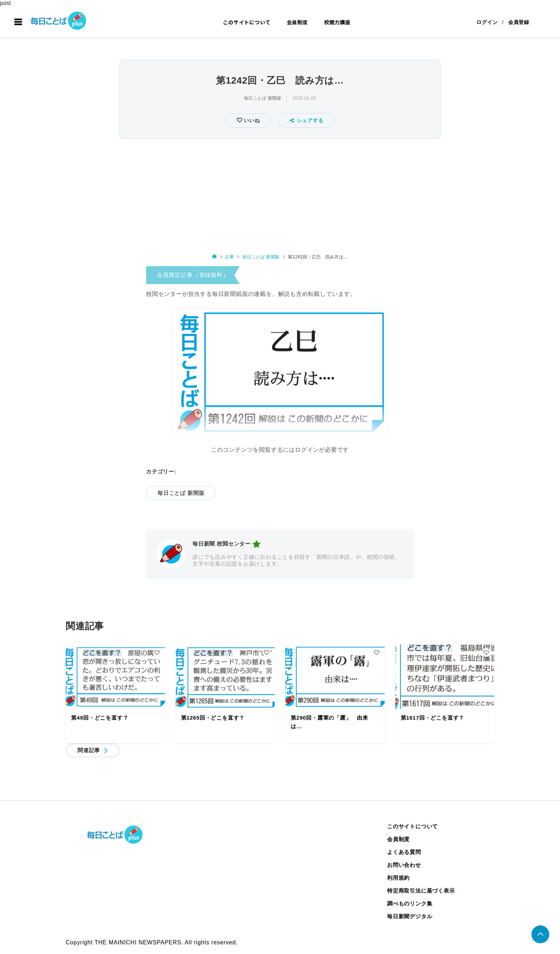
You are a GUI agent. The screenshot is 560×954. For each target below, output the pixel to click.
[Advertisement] (280, 194)
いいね (251, 120)
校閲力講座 (337, 22)
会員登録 (519, 22)
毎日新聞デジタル (410, 916)
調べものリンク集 (410, 903)
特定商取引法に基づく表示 (421, 891)
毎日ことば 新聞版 (263, 98)
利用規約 (398, 878)
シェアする (307, 120)
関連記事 (89, 750)
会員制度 (297, 22)
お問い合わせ (404, 865)
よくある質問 (404, 852)
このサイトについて (247, 22)
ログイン (487, 22)
